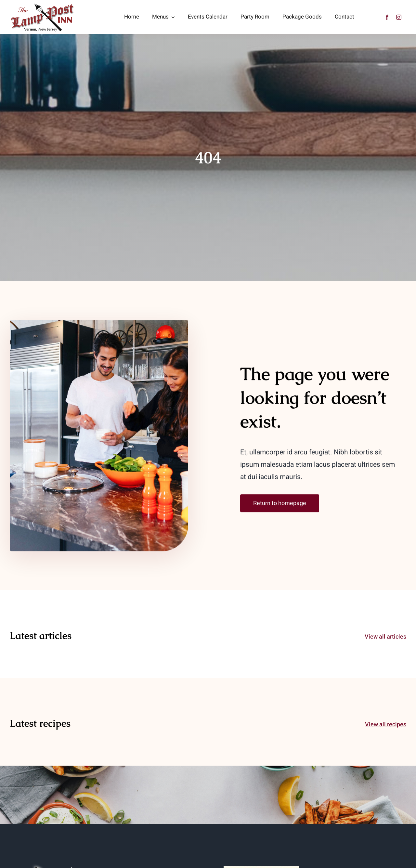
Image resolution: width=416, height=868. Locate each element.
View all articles (385, 637)
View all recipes (386, 725)
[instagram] (399, 17)
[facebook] (387, 17)
